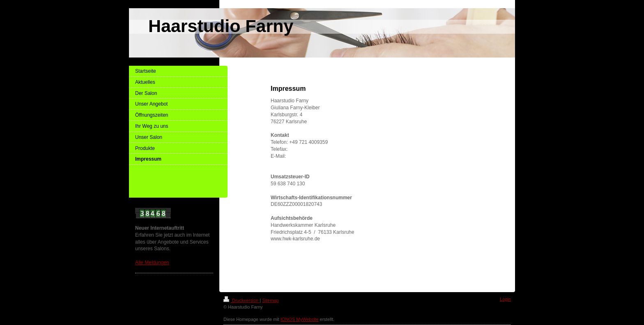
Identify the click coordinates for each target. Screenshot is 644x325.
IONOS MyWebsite (300, 319)
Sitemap (270, 300)
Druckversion (241, 300)
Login (505, 299)
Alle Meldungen (152, 263)
